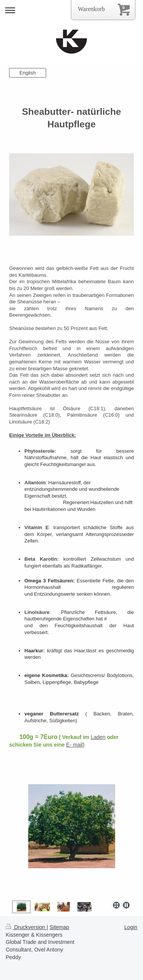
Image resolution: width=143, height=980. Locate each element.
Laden (98, 737)
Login (131, 927)
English (28, 73)
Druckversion (26, 927)
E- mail (74, 745)
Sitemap (59, 927)
